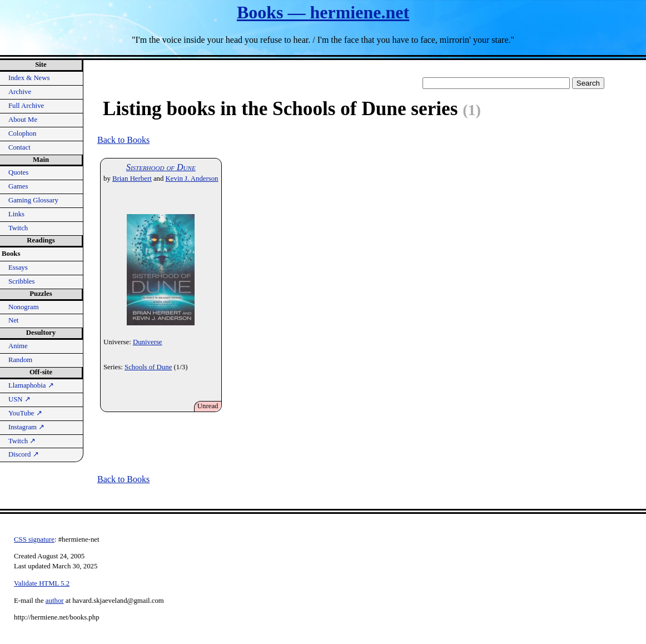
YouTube (25, 413)
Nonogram (24, 307)
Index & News (29, 78)
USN (19, 399)
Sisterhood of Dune (161, 167)
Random (20, 360)
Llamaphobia (31, 385)
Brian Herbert (132, 179)
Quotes (18, 172)
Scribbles (22, 281)
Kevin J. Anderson (192, 179)
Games (18, 186)
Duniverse (148, 342)
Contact (19, 147)
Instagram (26, 427)
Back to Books (123, 140)
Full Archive (26, 106)
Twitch (18, 228)
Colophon (22, 133)
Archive (20, 92)
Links (16, 214)
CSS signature (34, 539)
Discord (24, 454)
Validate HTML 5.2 (42, 583)
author (55, 601)
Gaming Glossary (33, 200)
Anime (18, 346)
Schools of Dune (148, 367)
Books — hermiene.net (323, 12)
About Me (23, 120)
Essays (18, 267)
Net (13, 320)
